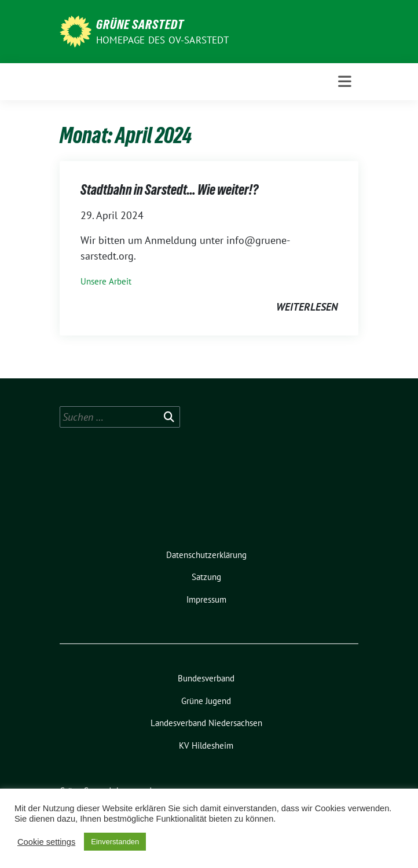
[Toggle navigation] (345, 82)
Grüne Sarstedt (140, 24)
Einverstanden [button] (115, 842)
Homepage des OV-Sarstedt (162, 40)
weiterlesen (307, 307)
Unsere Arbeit (106, 281)
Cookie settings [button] (46, 842)
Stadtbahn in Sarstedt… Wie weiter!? (169, 190)
